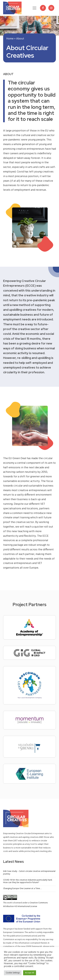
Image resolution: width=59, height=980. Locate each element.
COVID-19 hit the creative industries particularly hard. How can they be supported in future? (28, 881)
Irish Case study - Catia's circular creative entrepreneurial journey (29, 873)
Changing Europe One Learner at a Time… (22, 889)
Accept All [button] (30, 973)
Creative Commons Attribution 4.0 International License (25, 905)
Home (10, 39)
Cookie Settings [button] (13, 973)
